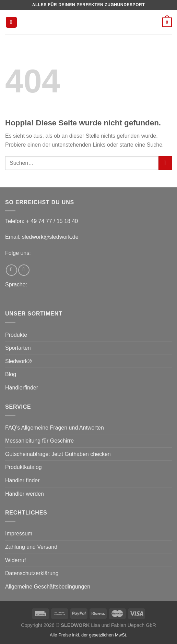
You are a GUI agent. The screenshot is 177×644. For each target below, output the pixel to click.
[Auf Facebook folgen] (11, 270)
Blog (11, 374)
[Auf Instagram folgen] (24, 270)
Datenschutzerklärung (32, 573)
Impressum (19, 534)
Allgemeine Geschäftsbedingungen (48, 587)
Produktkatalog (23, 467)
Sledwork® (19, 361)
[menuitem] (84, 296)
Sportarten (18, 348)
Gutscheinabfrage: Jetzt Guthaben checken (58, 454)
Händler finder (22, 480)
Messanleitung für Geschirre (39, 441)
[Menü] (11, 22)
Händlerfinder (22, 388)
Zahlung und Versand (31, 547)
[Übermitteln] (165, 163)
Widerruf (15, 560)
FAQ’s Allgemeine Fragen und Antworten (55, 428)
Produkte (16, 335)
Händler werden (25, 494)
